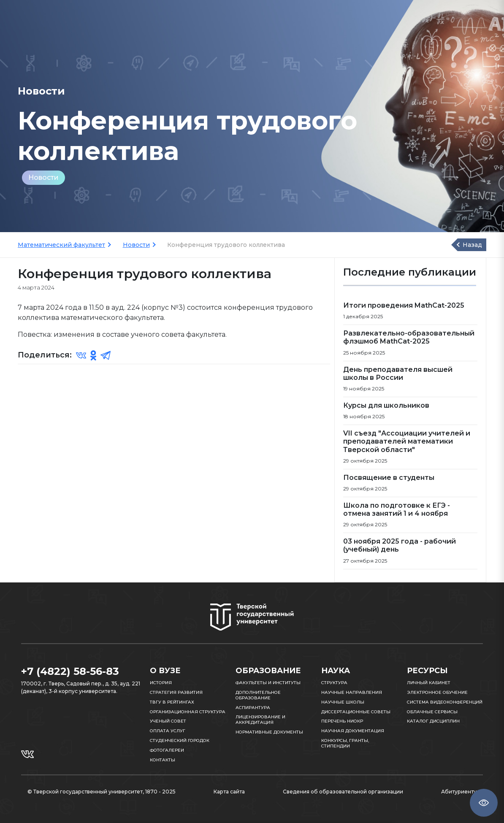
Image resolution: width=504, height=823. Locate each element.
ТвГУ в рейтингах (172, 702)
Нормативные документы (269, 732)
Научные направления (352, 692)
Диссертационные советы (356, 712)
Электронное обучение (437, 692)
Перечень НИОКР (342, 721)
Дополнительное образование (258, 695)
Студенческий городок (180, 740)
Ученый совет (168, 721)
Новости (43, 177)
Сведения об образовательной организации (343, 792)
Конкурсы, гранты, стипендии (345, 743)
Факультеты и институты (268, 683)
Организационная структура (188, 712)
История (161, 683)
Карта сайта (229, 792)
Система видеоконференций (445, 702)
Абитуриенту (459, 792)
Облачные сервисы (432, 712)
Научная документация (353, 731)
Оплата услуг (168, 731)
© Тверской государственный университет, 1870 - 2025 (102, 792)
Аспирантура (253, 708)
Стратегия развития (176, 692)
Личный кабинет (429, 683)
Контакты (163, 760)
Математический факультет (61, 245)
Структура (334, 683)
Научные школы (343, 702)
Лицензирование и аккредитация (260, 720)
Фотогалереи (167, 750)
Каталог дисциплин (433, 721)
